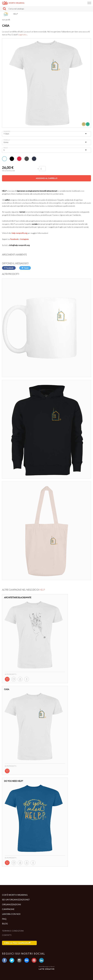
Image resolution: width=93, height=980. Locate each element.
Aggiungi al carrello (47, 178)
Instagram (24, 239)
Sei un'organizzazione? (16, 899)
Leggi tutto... (23, 35)
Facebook (14, 239)
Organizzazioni (12, 904)
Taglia (6, 148)
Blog (5, 923)
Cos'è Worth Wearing (15, 895)
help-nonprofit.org (19, 233)
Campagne (8, 909)
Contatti (7, 935)
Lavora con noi (11, 914)
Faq (4, 919)
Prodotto (7, 131)
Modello (7, 140)
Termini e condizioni (13, 931)
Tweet (25, 268)
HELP (42, 590)
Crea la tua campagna (17, 943)
